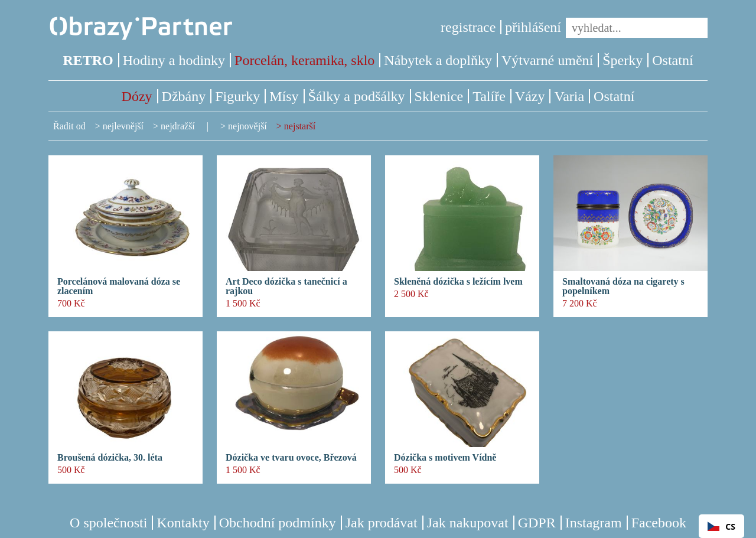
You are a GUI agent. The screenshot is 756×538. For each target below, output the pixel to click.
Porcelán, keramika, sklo (304, 60)
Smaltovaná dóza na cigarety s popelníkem (623, 286)
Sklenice (439, 96)
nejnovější (247, 126)
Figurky (237, 96)
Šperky (623, 60)
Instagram (594, 523)
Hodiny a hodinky (174, 60)
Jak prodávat (382, 523)
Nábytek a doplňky (438, 60)
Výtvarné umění (547, 60)
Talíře (489, 96)
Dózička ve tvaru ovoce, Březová (291, 458)
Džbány (184, 96)
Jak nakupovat (468, 523)
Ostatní (672, 60)
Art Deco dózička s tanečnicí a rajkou (286, 286)
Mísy (284, 96)
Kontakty (183, 523)
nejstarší (300, 126)
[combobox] (721, 526)
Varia (569, 96)
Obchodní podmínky (278, 523)
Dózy (137, 96)
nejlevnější (123, 126)
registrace (468, 27)
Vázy (530, 96)
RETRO (88, 60)
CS (721, 526)
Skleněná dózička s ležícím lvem (458, 282)
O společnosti (108, 523)
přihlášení (533, 27)
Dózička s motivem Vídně (445, 458)
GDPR (537, 523)
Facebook (659, 523)
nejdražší (178, 126)
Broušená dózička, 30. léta (110, 458)
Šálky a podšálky (357, 96)
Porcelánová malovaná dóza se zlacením (119, 286)
